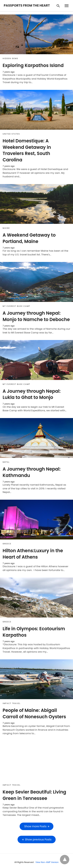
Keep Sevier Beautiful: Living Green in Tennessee (34, 795)
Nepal (6, 462)
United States (11, 134)
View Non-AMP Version (47, 862)
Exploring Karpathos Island (33, 65)
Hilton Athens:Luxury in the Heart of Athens (33, 554)
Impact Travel (11, 703)
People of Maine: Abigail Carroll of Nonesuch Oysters (34, 713)
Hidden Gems (10, 58)
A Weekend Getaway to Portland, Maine (29, 238)
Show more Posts (35, 826)
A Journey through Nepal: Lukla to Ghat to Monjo (32, 394)
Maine (6, 228)
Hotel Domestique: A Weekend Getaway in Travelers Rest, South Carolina (27, 150)
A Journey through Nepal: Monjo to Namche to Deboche (36, 316)
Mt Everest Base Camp (16, 306)
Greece (7, 544)
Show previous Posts (38, 839)
